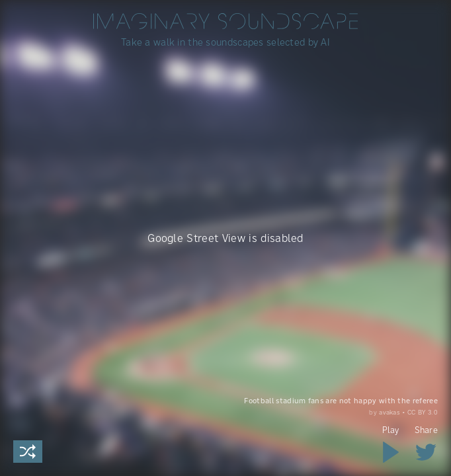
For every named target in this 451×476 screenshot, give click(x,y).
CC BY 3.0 (423, 412)
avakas (389, 412)
